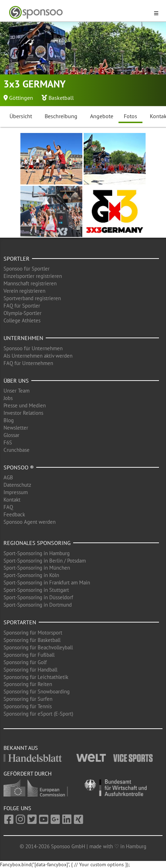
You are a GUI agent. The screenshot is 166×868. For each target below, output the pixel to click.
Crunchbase (17, 450)
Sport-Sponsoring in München (37, 568)
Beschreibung (61, 116)
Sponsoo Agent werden (30, 522)
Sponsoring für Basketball (32, 640)
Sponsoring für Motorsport (33, 633)
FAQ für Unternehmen (28, 363)
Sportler (17, 259)
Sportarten (20, 622)
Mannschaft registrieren (30, 283)
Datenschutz (17, 485)
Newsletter (16, 428)
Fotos (130, 116)
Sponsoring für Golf (25, 662)
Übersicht (21, 116)
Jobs (8, 398)
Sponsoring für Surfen (28, 699)
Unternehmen (23, 338)
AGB (8, 477)
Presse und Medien (25, 405)
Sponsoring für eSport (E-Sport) (38, 714)
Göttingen (21, 98)
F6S (8, 442)
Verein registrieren (24, 291)
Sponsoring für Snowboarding (37, 691)
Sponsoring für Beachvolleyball (38, 647)
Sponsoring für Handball (30, 670)
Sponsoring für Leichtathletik (36, 677)
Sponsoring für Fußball (29, 655)
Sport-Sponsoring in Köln (31, 575)
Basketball (61, 98)
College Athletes (22, 320)
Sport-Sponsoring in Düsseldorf (38, 597)
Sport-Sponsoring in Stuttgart (36, 590)
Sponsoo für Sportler (27, 269)
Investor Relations (23, 413)
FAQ (8, 507)
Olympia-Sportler (23, 313)
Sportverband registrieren (32, 298)
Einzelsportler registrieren (33, 276)
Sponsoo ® (19, 467)
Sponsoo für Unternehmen (33, 348)
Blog (9, 420)
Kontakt (12, 500)
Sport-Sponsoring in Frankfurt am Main (47, 582)
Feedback (14, 514)
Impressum (16, 492)
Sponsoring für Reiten (28, 684)
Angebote (102, 116)
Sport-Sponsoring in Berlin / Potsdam (45, 561)
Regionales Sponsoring (37, 543)
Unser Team (17, 391)
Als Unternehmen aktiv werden (38, 356)
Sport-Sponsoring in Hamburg (37, 553)
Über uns (16, 381)
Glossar (11, 435)
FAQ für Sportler (22, 306)
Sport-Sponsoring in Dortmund (38, 605)
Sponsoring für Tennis (28, 706)
